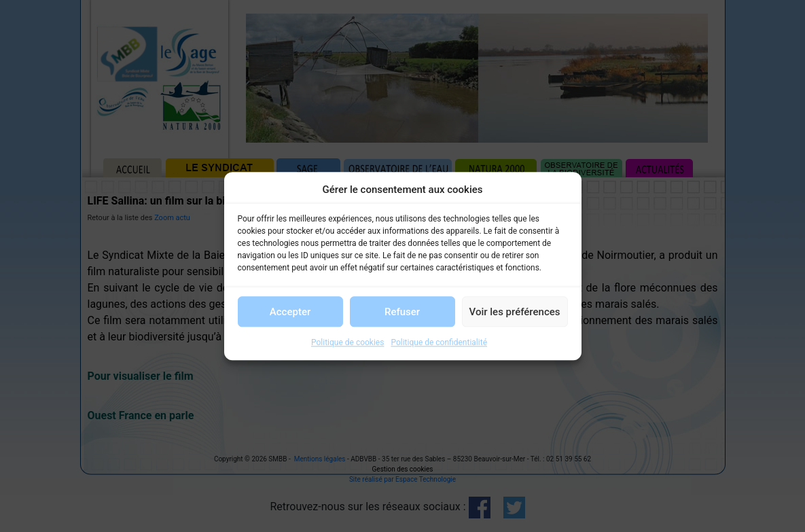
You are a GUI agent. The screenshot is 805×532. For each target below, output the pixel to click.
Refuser (402, 312)
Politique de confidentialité (439, 342)
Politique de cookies (347, 342)
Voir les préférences (515, 312)
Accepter (290, 312)
